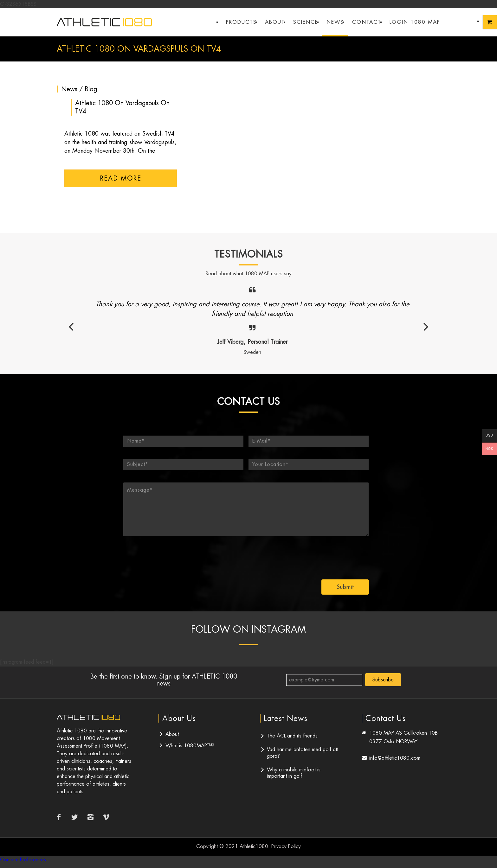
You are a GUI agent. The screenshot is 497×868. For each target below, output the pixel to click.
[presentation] (322, 555)
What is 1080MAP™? (190, 746)
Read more (121, 178)
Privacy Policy (286, 846)
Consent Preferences (23, 860)
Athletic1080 (254, 846)
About (172, 734)
